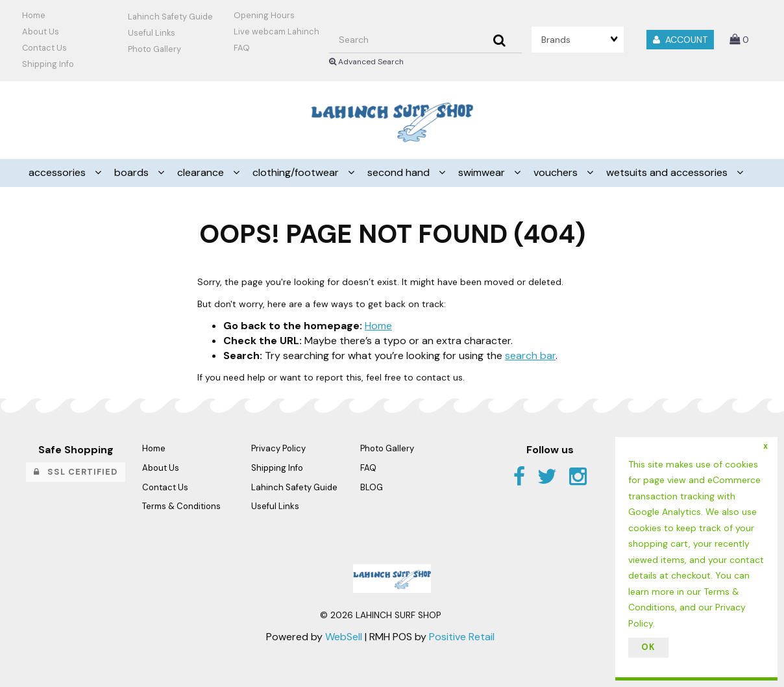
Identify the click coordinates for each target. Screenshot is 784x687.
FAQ (242, 48)
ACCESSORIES (58, 172)
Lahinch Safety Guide (170, 17)
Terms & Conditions (181, 506)
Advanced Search (366, 62)
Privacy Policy (278, 448)
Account (680, 40)
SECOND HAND (400, 172)
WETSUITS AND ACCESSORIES (668, 172)
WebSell (344, 637)
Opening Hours (264, 15)
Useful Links (152, 33)
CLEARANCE (202, 172)
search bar (530, 356)
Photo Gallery (154, 49)
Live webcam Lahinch (276, 31)
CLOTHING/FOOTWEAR (297, 172)
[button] (739, 39)
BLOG (372, 487)
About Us (41, 31)
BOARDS (133, 172)
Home (34, 15)
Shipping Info (277, 468)
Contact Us (44, 48)
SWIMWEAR (483, 172)
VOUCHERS (557, 172)
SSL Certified (76, 472)
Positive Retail (462, 637)
